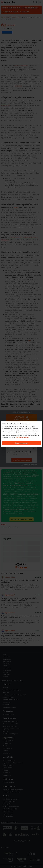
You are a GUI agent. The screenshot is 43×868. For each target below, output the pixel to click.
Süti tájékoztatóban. (22, 437)
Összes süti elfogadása (22, 443)
